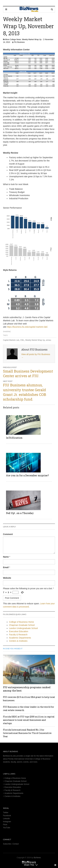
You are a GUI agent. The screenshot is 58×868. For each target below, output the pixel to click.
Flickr (5, 825)
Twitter (6, 813)
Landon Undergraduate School (23, 628)
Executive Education (19, 631)
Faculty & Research (18, 635)
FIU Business (19, 42)
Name (6, 557)
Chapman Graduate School (22, 625)
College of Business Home (21, 622)
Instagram (7, 822)
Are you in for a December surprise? (27, 475)
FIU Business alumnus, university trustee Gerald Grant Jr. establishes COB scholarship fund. (25, 392)
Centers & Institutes (18, 641)
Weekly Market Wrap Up (32, 39)
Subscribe (7, 844)
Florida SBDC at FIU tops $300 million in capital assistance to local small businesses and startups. (29, 720)
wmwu (49, 340)
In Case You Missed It (13, 649)
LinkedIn (6, 819)
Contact (16, 844)
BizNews (37, 858)
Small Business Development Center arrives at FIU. (28, 373)
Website (7, 578)
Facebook (7, 816)
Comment (8, 534)
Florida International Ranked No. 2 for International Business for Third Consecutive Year (27, 733)
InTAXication (14, 438)
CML (22, 340)
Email (6, 567)
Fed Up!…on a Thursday (20, 513)
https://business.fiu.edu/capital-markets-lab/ (27, 327)
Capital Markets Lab (11, 340)
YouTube (7, 828)
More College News (13, 39)
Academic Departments (20, 638)
